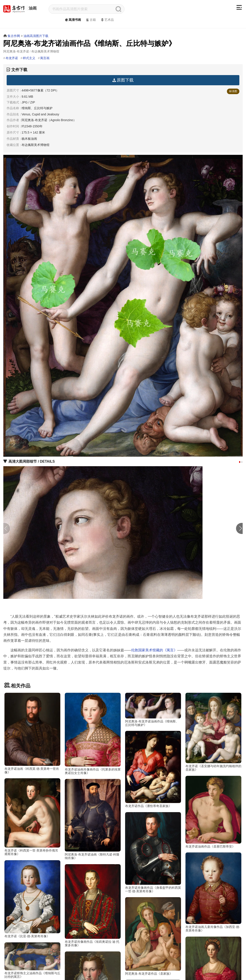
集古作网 (14, 36)
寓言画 (45, 58)
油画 (33, 8)
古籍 (91, 20)
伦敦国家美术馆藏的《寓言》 (154, 650)
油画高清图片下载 (36, 36)
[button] (240, 462)
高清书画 (73, 20)
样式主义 (29, 58)
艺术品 (107, 20)
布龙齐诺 (12, 58)
